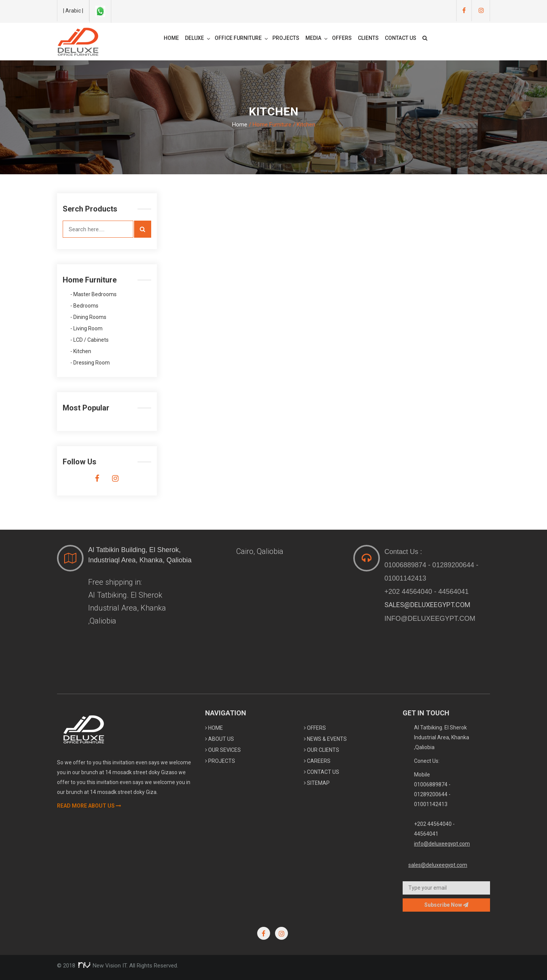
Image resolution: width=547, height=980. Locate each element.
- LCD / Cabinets (89, 340)
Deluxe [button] (198, 38)
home (214, 728)
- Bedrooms (84, 306)
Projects (286, 38)
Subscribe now (446, 905)
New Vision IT (102, 966)
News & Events (325, 739)
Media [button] (316, 38)
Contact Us (401, 38)
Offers (342, 38)
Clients (368, 38)
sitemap (317, 783)
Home (171, 38)
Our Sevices (223, 750)
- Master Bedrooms (93, 294)
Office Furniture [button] (241, 38)
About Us (220, 739)
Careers (317, 761)
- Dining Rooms (88, 317)
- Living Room (86, 329)
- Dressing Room (90, 363)
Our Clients (322, 750)
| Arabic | (73, 11)
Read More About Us (89, 806)
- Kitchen (81, 351)
